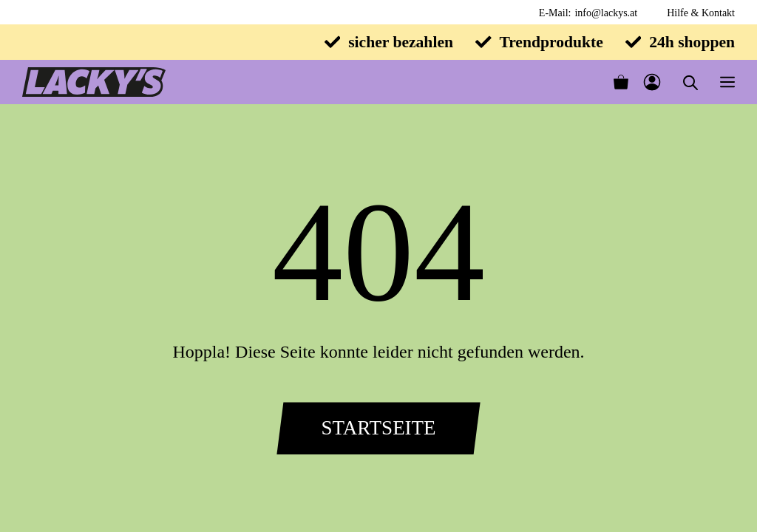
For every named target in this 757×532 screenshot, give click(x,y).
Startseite (378, 428)
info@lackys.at (606, 13)
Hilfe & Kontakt (701, 13)
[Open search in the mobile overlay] (690, 82)
